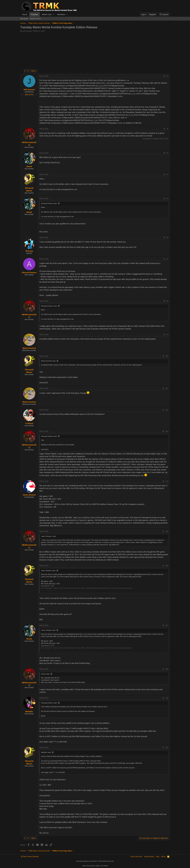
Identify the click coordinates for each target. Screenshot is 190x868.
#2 (168, 129)
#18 (167, 669)
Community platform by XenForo (95, 861)
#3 (168, 153)
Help (158, 857)
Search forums (35, 19)
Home (25, 14)
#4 (168, 174)
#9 (168, 335)
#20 (167, 748)
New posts (24, 19)
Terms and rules (136, 857)
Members (61, 14)
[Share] (164, 76)
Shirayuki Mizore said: (49, 203)
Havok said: (45, 674)
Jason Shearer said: (48, 571)
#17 (167, 625)
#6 (168, 238)
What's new (47, 14)
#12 (167, 410)
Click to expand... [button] (104, 591)
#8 (168, 301)
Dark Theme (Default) (30, 857)
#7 (168, 259)
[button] (54, 14)
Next (33, 71)
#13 (167, 431)
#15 (167, 531)
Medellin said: (46, 752)
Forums (35, 14)
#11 (167, 388)
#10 (167, 356)
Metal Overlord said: (48, 361)
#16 (167, 566)
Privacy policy (149, 857)
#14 (167, 481)
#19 (167, 698)
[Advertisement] (95, 51)
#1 (168, 76)
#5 (168, 199)
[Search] (164, 14)
